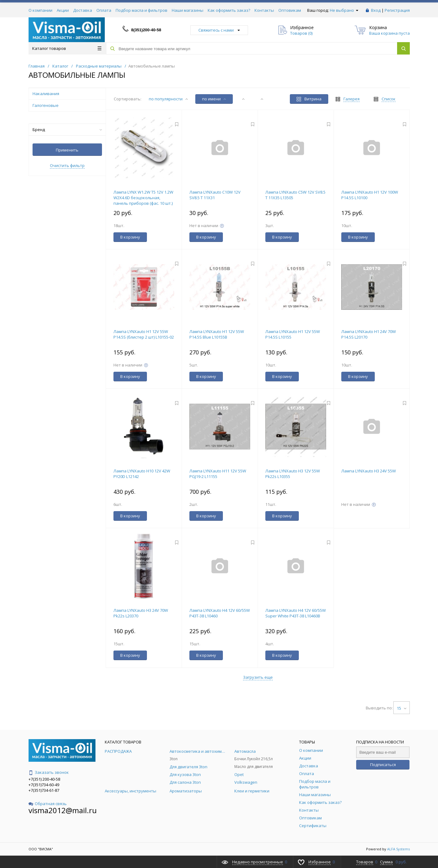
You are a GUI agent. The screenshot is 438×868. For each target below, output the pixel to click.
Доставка (83, 10)
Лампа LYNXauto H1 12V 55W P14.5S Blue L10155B (217, 334)
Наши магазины (188, 10)
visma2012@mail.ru (63, 810)
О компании (40, 10)
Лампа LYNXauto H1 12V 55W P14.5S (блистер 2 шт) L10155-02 (144, 334)
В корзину (130, 237)
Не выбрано (344, 10)
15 (402, 708)
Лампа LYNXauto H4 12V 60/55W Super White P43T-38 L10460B (296, 613)
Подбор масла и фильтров (142, 10)
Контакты (264, 10)
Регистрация (397, 10)
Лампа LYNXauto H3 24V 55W (369, 471)
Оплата (104, 10)
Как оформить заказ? (229, 10)
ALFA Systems (398, 849)
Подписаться (383, 765)
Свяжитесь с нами (219, 30)
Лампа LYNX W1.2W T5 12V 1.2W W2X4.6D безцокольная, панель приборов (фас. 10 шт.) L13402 (143, 200)
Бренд (67, 129)
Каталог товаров (67, 48)
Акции (63, 10)
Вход (376, 10)
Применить (67, 150)
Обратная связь (48, 804)
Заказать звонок (49, 772)
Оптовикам (290, 10)
